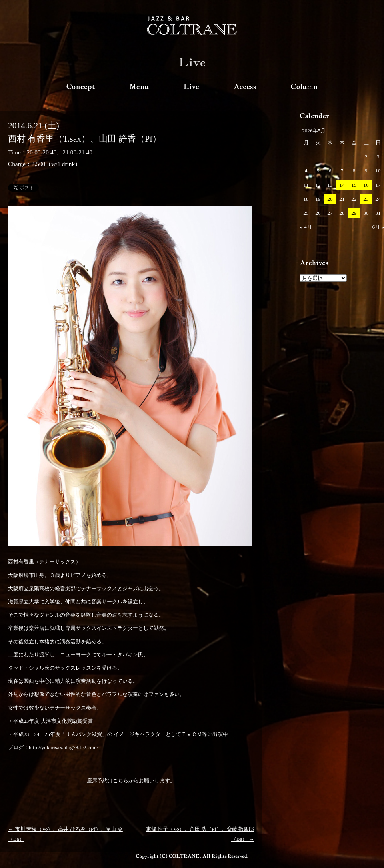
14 (342, 185)
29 (354, 213)
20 (330, 199)
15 (354, 185)
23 (366, 199)
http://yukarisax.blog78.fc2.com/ (64, 747)
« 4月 (306, 227)
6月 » (378, 227)
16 (366, 185)
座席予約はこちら (108, 781)
